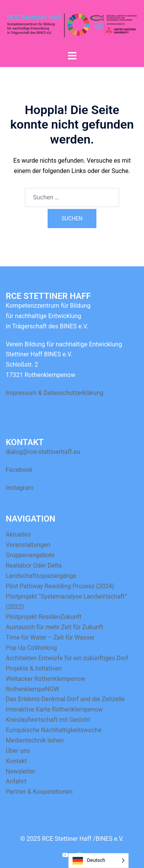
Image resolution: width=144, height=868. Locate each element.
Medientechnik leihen (35, 740)
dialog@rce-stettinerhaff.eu (43, 452)
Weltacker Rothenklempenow (46, 679)
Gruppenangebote (30, 555)
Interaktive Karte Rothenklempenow (54, 709)
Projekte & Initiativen (34, 668)
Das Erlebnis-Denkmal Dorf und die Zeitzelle (65, 699)
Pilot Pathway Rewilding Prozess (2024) (60, 586)
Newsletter (21, 771)
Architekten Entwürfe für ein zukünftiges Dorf (67, 658)
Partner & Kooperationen (39, 792)
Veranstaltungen (28, 545)
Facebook (19, 470)
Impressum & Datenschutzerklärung (55, 393)
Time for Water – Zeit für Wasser (50, 637)
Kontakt (16, 761)
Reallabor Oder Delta (34, 565)
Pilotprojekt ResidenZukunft (44, 617)
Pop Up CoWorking (31, 648)
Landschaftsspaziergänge (41, 576)
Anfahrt (16, 781)
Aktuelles (18, 534)
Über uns (18, 751)
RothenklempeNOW (32, 689)
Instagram (20, 488)
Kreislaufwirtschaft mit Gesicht (48, 720)
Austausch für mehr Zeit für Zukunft (55, 627)
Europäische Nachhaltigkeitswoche (54, 730)
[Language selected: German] (98, 861)
